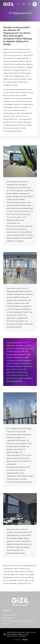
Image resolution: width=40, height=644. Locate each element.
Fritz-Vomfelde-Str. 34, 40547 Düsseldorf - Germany (19, 623)
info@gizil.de (8, 618)
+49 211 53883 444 (10, 615)
